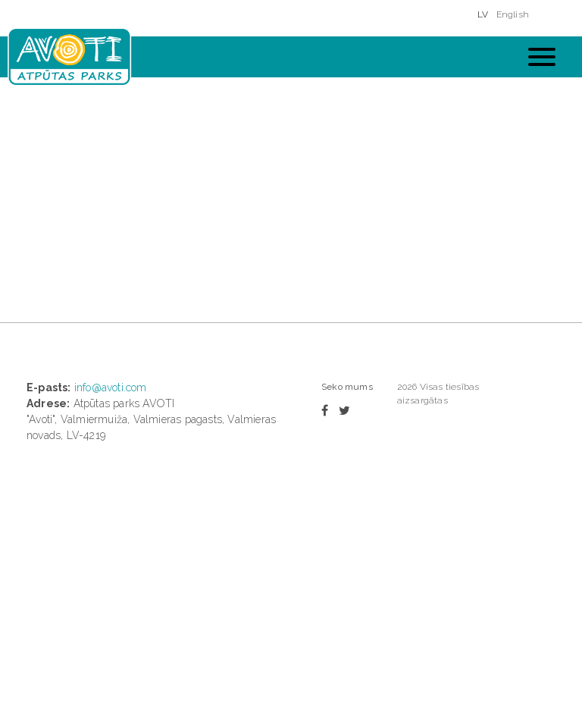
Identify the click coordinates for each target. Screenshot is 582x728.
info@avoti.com (111, 388)
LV (483, 14)
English (513, 14)
